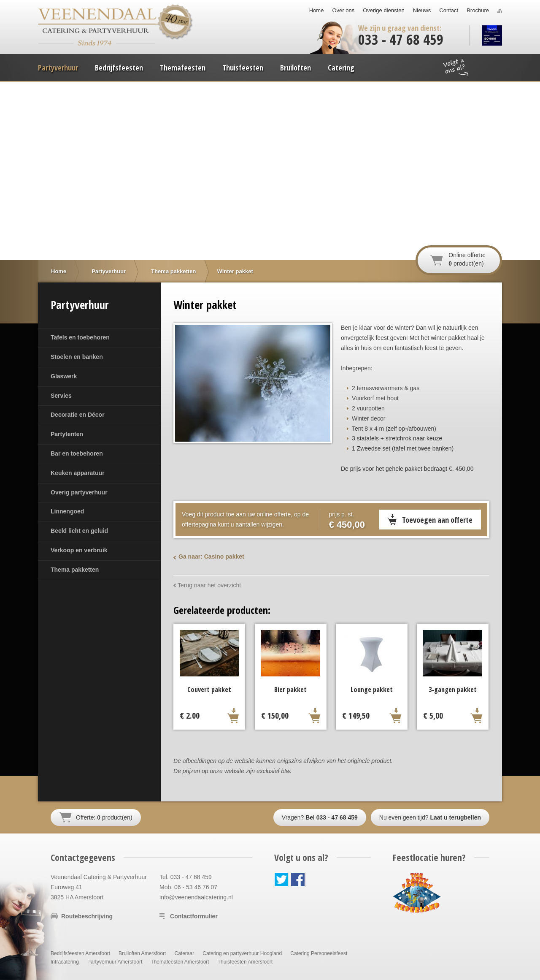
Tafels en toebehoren (80, 337)
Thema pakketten (75, 570)
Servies (61, 396)
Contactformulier (194, 916)
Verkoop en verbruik (79, 550)
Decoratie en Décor (78, 415)
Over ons (343, 10)
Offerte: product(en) (104, 817)
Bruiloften (296, 68)
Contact (449, 10)
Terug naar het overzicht (209, 585)
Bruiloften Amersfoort (142, 953)
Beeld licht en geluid (79, 531)
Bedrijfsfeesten (119, 68)
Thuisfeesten (243, 68)
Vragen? (320, 817)
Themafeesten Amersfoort (180, 962)
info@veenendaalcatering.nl (196, 897)
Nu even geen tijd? (430, 817)
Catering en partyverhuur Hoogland (242, 953)
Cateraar (184, 953)
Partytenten (67, 434)
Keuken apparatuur (78, 473)
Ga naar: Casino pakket (211, 557)
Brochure (478, 10)
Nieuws (422, 10)
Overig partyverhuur (79, 492)
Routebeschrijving (87, 916)
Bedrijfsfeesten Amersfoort (80, 953)
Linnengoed (67, 511)
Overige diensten (383, 10)
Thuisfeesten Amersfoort (245, 962)
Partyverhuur (58, 68)
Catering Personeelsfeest (319, 953)
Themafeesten (183, 68)
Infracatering (65, 962)
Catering (341, 68)
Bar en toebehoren (77, 453)
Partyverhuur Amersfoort (115, 962)
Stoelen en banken (77, 357)
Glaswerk (64, 376)
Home (317, 10)
